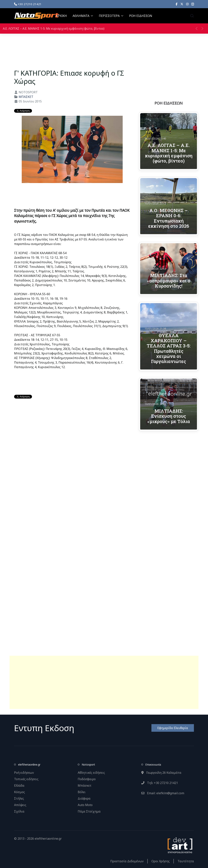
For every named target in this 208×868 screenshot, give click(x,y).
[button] (192, 16)
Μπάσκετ (85, 786)
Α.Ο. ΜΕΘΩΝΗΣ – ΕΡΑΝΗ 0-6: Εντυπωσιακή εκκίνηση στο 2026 (169, 218)
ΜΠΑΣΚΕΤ (26, 97)
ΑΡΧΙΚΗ (61, 16)
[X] (182, 4)
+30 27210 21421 (28, 4)
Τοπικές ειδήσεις (26, 779)
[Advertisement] (104, 682)
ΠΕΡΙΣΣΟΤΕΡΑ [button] (111, 16)
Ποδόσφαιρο (87, 779)
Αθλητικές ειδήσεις (91, 773)
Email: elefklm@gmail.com (163, 793)
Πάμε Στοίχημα (89, 811)
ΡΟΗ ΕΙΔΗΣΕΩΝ (141, 16)
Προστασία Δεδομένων (127, 861)
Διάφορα (84, 798)
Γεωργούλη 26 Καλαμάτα (161, 773)
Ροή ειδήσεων (24, 773)
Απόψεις (20, 805)
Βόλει (82, 792)
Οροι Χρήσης (161, 861)
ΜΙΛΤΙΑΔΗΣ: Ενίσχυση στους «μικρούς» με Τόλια (169, 416)
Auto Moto (85, 805)
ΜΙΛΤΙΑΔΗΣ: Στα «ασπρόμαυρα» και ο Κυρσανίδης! (169, 281)
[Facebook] (177, 4)
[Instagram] (187, 4)
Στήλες (19, 798)
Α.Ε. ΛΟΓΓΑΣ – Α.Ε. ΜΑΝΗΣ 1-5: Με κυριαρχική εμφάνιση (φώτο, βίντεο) (54, 29)
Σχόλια (19, 811)
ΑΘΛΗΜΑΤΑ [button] (83, 16)
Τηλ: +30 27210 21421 (160, 783)
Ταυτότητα (186, 861)
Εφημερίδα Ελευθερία (173, 728)
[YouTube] (193, 4)
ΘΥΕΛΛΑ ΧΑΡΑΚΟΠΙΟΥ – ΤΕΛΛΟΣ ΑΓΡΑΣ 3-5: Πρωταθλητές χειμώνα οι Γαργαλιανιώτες (169, 348)
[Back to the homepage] (37, 16)
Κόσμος (20, 792)
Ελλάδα (19, 786)
